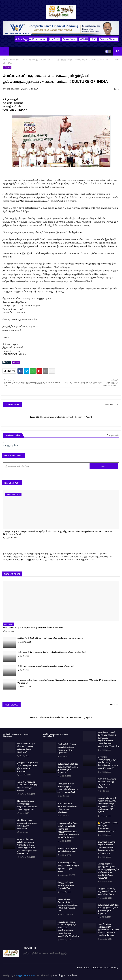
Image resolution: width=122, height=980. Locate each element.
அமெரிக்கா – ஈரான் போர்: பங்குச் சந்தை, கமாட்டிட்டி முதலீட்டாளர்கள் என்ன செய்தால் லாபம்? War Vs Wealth (68, 929)
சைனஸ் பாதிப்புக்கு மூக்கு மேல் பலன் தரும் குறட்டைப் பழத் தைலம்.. (28, 786)
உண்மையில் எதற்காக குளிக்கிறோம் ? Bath (67, 850)
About (87, 968)
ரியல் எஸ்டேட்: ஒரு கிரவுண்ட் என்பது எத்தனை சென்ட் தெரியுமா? (33, 627)
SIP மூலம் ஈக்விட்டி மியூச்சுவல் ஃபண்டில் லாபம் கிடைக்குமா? (107, 891)
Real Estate (55, 39)
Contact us (97, 968)
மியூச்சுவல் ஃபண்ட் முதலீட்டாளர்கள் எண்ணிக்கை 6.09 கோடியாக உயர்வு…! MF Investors (107, 847)
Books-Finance (70, 39)
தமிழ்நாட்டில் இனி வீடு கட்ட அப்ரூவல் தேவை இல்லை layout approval (50, 638)
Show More (114, 705)
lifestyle (15, 59)
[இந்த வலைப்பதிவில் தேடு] (47, 466)
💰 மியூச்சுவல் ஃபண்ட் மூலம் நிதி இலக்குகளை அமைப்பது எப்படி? (108, 827)
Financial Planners (108, 39)
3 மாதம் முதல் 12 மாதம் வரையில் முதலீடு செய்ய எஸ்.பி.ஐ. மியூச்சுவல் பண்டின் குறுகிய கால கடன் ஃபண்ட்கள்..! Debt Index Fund (59, 533)
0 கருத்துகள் (113, 435)
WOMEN (84, 39)
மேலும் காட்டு (112, 404)
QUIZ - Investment (38, 39)
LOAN (94, 39)
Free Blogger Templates (65, 975)
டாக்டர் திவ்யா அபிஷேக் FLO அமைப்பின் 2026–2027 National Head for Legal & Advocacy (108, 930)
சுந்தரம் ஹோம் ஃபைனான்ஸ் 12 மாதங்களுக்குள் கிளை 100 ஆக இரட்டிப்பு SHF (68, 905)
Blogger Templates (25, 975)
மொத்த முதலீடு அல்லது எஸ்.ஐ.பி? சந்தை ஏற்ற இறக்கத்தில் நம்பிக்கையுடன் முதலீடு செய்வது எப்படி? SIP (108, 871)
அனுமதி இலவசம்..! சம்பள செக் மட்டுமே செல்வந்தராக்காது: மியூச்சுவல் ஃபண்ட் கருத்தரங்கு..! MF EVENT (107, 805)
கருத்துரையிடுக (11, 445)
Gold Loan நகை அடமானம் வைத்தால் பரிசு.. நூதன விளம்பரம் (46, 666)
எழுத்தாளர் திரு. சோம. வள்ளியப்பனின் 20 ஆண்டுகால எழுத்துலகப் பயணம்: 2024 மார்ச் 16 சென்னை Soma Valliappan (67, 681)
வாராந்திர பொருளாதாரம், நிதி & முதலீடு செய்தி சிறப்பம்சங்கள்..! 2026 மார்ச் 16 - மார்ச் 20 (108, 762)
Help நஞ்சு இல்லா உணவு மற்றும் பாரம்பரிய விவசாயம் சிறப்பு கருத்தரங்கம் (52, 652)
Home (80, 968)
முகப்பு (6, 59)
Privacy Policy (111, 968)
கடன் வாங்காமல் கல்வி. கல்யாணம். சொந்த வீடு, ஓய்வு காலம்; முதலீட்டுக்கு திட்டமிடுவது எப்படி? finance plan (27, 846)
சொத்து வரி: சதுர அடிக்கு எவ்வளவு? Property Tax (66, 885)
